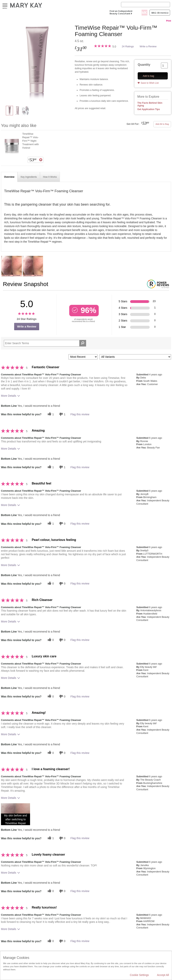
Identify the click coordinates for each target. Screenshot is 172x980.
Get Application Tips (149, 109)
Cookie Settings (139, 975)
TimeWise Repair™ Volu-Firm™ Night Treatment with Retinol (31, 141)
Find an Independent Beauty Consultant (121, 12)
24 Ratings (128, 46)
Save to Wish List (150, 83)
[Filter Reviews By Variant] (135, 357)
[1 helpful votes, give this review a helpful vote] (50, 414)
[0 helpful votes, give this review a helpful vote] (50, 584)
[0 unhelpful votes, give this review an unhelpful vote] (62, 524)
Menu (5, 5)
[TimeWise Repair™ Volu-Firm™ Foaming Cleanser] (36, 63)
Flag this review (80, 414)
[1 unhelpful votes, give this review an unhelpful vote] (62, 414)
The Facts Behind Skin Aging (150, 104)
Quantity (144, 65)
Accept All (163, 975)
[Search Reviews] (45, 343)
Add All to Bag (162, 124)
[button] (16, 814)
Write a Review (148, 46)
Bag (160, 13)
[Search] (146, 5)
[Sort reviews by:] (83, 357)
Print (169, 21)
